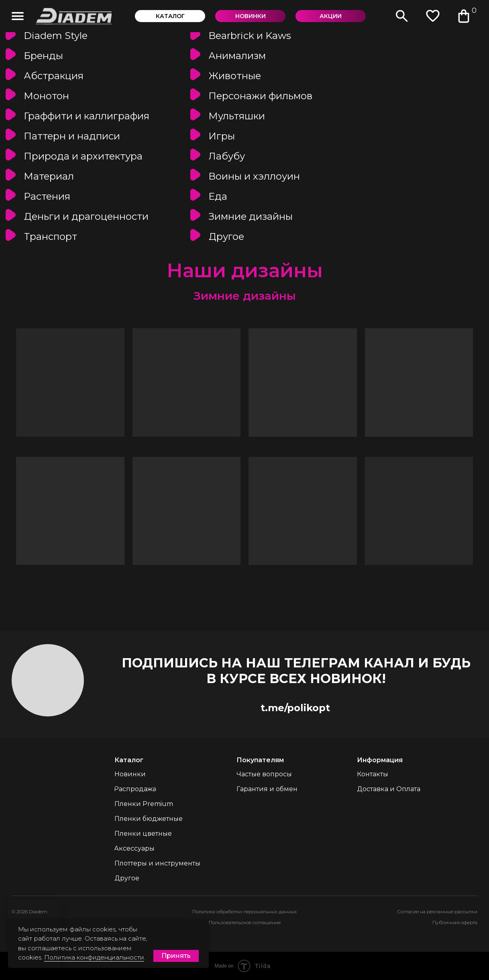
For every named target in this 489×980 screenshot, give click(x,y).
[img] (18, 16)
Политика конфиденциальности (94, 957)
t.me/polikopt (295, 708)
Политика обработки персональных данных (244, 911)
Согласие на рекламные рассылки (437, 911)
